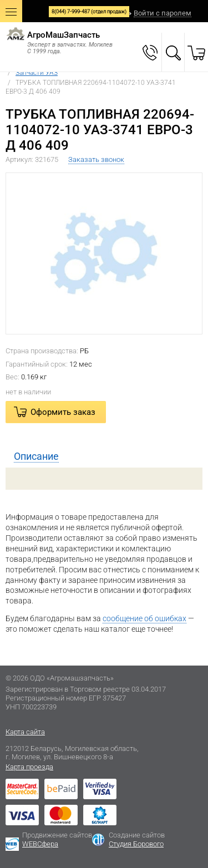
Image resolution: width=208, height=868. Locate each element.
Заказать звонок (96, 159)
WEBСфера (40, 844)
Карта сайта (25, 732)
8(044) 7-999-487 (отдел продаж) (89, 12)
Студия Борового (136, 844)
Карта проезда (29, 767)
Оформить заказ (63, 412)
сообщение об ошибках (144, 618)
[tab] (104, 456)
